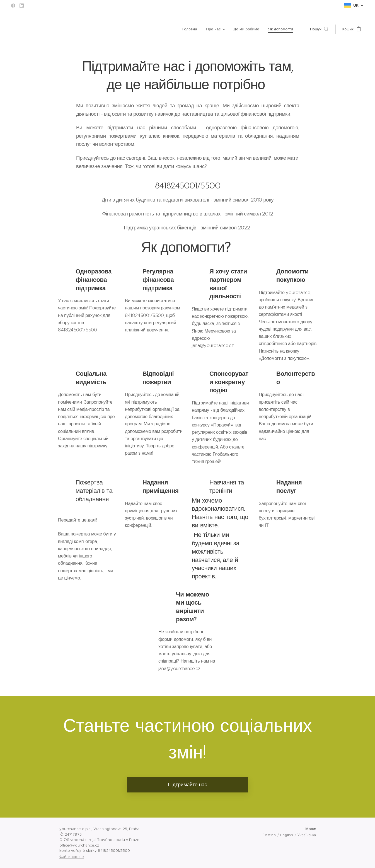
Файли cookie (72, 857)
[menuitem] (194, 29)
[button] (319, 29)
